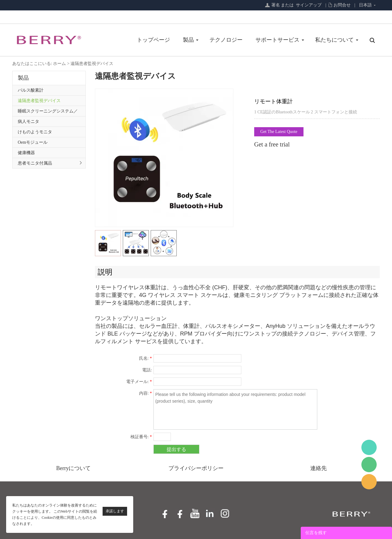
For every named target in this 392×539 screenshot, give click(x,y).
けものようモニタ (35, 132)
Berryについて (74, 468)
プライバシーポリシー (196, 468)
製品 (188, 40)
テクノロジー (226, 40)
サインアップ (309, 5)
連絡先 (318, 468)
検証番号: (141, 437)
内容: (145, 393)
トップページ (153, 40)
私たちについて (334, 40)
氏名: (145, 358)
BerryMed (369, 447)
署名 (276, 5)
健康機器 (26, 153)
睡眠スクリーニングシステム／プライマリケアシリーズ (48, 112)
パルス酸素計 (31, 90)
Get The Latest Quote (279, 132)
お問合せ (342, 5)
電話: (147, 370)
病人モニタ (28, 121)
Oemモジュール (33, 142)
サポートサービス (277, 40)
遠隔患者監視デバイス (92, 64)
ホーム (59, 64)
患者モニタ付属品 (35, 163)
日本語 (365, 5)
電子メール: (139, 382)
